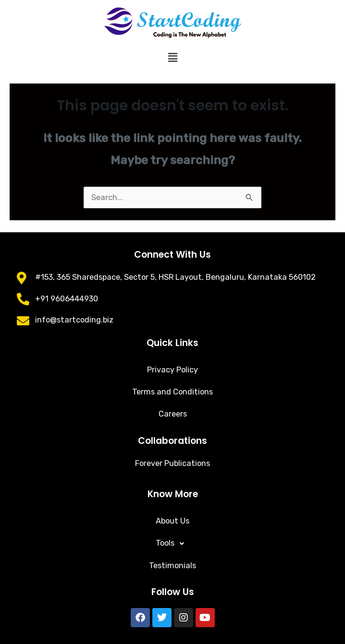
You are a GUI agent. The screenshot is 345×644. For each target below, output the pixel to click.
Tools (172, 544)
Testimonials (172, 566)
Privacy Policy (172, 370)
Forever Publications (172, 463)
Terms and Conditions (172, 392)
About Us (172, 521)
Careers (173, 414)
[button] (172, 58)
